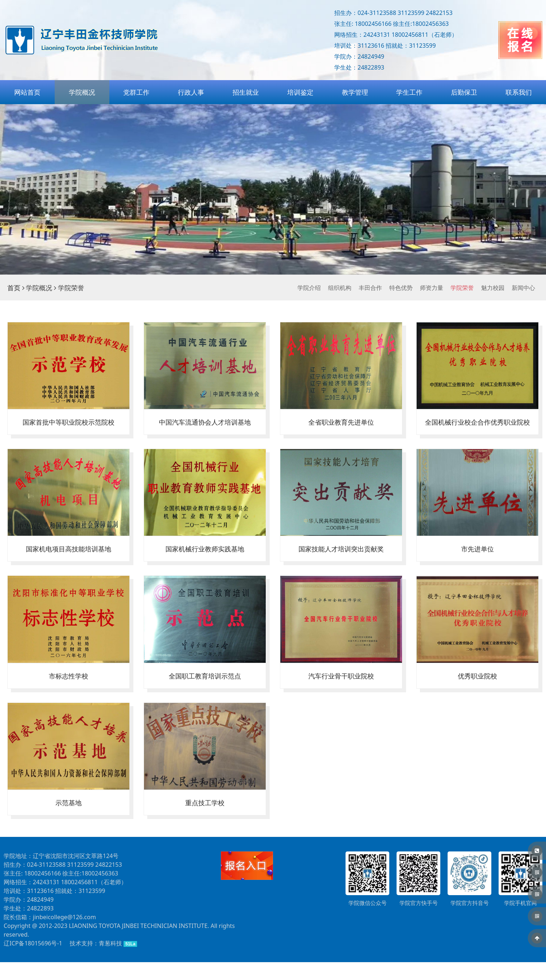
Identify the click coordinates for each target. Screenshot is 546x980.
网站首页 (27, 92)
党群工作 (136, 92)
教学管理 (355, 92)
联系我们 (519, 92)
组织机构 (340, 288)
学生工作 (409, 92)
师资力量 (432, 288)
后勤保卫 (464, 92)
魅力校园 (493, 288)
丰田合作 (370, 288)
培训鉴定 (300, 92)
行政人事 (191, 92)
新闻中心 (523, 288)
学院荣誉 (462, 288)
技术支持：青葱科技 (96, 961)
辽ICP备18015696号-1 (33, 961)
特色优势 (401, 288)
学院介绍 (309, 288)
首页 (14, 288)
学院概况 (82, 92)
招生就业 (246, 92)
